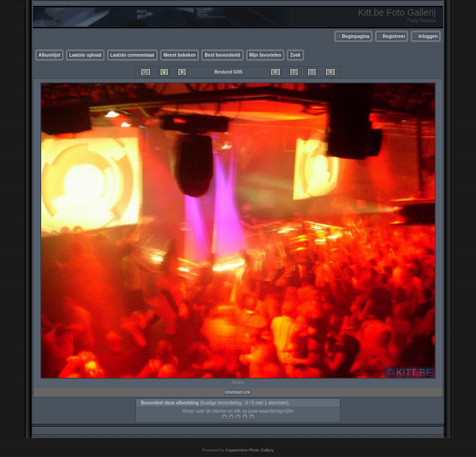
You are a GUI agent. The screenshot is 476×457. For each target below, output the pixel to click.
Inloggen (428, 36)
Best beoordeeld (222, 55)
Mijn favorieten (265, 55)
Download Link (238, 392)
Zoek (295, 55)
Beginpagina (356, 36)
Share (238, 382)
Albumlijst (49, 55)
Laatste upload (85, 55)
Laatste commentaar (132, 55)
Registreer (394, 36)
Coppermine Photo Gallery (249, 450)
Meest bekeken (179, 55)
